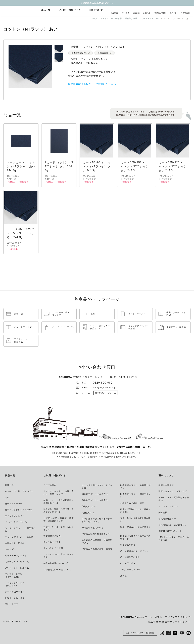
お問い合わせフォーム (106, 393)
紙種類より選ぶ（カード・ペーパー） (141, 19)
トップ (91, 19)
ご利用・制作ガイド (70, 10)
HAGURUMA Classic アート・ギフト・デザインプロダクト (153, 617)
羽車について (96, 10)
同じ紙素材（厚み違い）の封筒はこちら (91, 84)
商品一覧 (46, 10)
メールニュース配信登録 (140, 633)
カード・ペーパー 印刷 (108, 19)
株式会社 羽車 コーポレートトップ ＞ (169, 622)
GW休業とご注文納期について (97, 3)
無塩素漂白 (103, 53)
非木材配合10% (79, 53)
